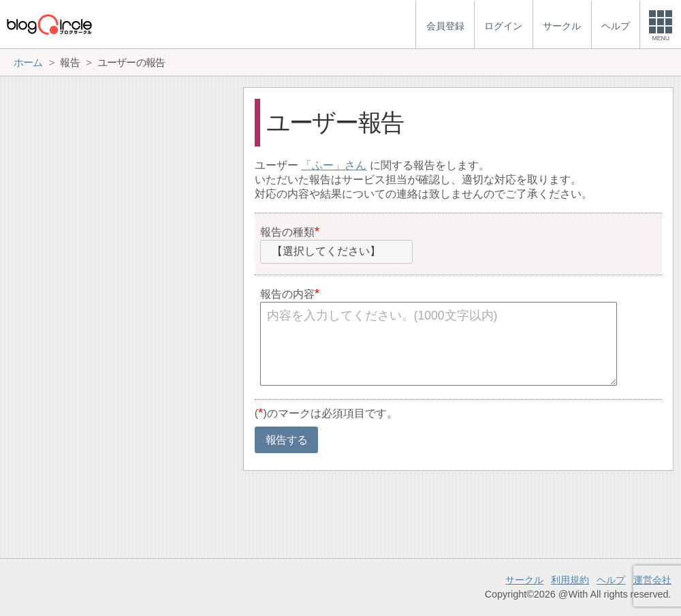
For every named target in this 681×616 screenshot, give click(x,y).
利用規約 (570, 580)
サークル (524, 580)
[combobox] (336, 252)
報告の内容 (287, 294)
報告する (286, 440)
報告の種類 (287, 232)
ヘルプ (611, 580)
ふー (323, 165)
